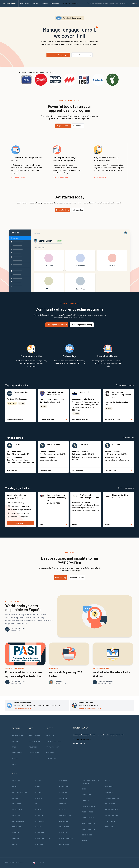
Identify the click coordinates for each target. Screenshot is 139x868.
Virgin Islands (112, 798)
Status (15, 758)
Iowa (38, 804)
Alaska (15, 787)
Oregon (85, 800)
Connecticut (18, 821)
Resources (17, 753)
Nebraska (63, 804)
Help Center (35, 741)
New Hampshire (66, 815)
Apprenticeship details (21, 419)
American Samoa (20, 792)
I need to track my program (58, 55)
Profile (53, 524)
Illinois (39, 792)
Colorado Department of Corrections (56, 393)
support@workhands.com (90, 708)
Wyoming (109, 827)
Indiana (39, 798)
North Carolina (66, 838)
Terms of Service (54, 741)
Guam (14, 844)
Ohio (84, 789)
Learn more (78, 126)
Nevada (62, 810)
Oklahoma (86, 795)
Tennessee (87, 835)
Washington (111, 804)
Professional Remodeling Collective (89, 496)
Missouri (63, 792)
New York (63, 833)
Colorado (17, 815)
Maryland (40, 833)
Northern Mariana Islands (91, 782)
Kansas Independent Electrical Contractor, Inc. (57, 498)
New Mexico (64, 827)
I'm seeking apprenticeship (82, 325)
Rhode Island (88, 818)
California (84, 444)
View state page (21, 470)
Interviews (34, 753)
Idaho (38, 787)
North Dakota (65, 844)
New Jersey (64, 821)
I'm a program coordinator (57, 325)
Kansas (39, 810)
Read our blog (61, 577)
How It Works (18, 735)
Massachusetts (43, 838)
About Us (50, 735)
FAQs (14, 747)
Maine (38, 827)
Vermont (109, 787)
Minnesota (64, 781)
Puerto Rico (88, 812)
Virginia (109, 792)
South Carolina (53, 444)
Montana (63, 798)
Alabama (16, 781)
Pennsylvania (88, 806)
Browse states (128, 437)
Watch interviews (77, 577)
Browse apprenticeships (125, 385)
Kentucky (40, 815)
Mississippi (64, 787)
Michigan (116, 444)
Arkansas (17, 804)
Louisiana (40, 821)
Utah (108, 781)
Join (14, 764)
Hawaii (38, 781)
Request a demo (63, 126)
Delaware (17, 827)
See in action (100, 177)
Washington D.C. (113, 810)
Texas (17, 444)
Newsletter (35, 735)
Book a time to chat (22, 708)
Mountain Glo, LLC (120, 495)
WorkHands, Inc (21, 392)
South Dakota (88, 829)
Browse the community (82, 55)
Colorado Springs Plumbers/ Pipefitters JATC (122, 395)
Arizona (16, 798)
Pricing (16, 741)
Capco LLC (84, 392)
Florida (16, 833)
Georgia (16, 838)
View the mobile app (62, 177)
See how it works (19, 177)
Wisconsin (110, 821)
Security (50, 753)
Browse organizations (126, 488)
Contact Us (51, 758)
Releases (33, 747)
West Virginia (112, 815)
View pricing (78, 210)
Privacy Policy (53, 747)
